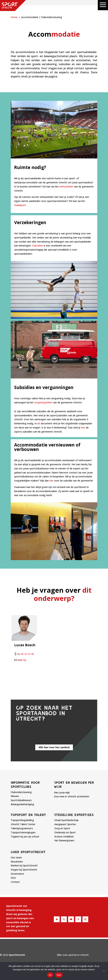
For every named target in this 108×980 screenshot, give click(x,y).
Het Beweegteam (64, 840)
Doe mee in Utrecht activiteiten (72, 796)
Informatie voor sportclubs (25, 785)
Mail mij (22, 660)
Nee (59, 975)
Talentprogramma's (22, 828)
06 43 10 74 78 (26, 654)
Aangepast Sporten (65, 824)
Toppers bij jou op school (25, 836)
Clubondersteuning (21, 792)
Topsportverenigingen (23, 832)
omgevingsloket (43, 402)
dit (39, 423)
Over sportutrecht (28, 852)
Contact (15, 882)
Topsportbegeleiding (22, 820)
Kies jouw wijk (62, 792)
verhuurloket (66, 187)
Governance (17, 874)
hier (83, 427)
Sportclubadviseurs (21, 800)
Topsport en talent (28, 815)
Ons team (16, 857)
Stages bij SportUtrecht (24, 870)
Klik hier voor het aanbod (54, 747)
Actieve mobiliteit (64, 836)
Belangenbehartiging (22, 804)
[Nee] (104, 971)
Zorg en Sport (62, 828)
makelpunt (20, 205)
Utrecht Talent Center (23, 824)
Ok (50, 975)
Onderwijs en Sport (65, 832)
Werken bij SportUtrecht (24, 865)
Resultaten (17, 862)
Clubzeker (37, 246)
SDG (13, 878)
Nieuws (15, 796)
